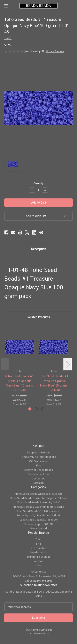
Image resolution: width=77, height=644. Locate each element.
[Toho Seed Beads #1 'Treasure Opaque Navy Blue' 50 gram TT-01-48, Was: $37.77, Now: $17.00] (54, 347)
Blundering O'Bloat (38, 557)
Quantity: (39, 183)
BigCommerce (45, 630)
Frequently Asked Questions (38, 457)
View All (38, 561)
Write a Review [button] (55, 51)
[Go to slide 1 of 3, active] (30, 409)
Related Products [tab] (39, 317)
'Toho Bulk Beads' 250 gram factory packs (39, 507)
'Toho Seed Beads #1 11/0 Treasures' (39, 511)
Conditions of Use (39, 474)
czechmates (39, 548)
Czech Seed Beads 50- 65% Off (38, 520)
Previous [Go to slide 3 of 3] (5, 364)
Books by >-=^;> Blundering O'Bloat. (39, 515)
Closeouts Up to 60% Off (38, 524)
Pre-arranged (39, 528)
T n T (38, 544)
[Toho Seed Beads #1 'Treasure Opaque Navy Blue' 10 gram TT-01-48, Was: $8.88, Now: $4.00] (19, 347)
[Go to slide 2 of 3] (36, 409)
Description (38, 249)
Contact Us (38, 478)
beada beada (38, 552)
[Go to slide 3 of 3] (43, 409)
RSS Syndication (38, 461)
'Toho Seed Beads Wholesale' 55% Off (38, 494)
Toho (38, 539)
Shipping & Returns (39, 452)
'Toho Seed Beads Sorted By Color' (38, 502)
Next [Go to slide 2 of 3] (68, 364)
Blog (38, 465)
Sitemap (39, 483)
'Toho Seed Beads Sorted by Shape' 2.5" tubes (39, 498)
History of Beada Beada (38, 470)
